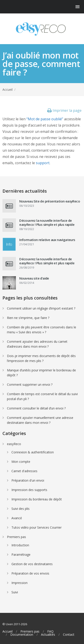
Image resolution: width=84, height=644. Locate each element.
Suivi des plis (20, 509)
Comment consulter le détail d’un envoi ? (36, 408)
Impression (19, 583)
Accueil (8, 89)
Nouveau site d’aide (34, 278)
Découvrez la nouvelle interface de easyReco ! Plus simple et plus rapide (47, 222)
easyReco (14, 444)
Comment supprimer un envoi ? (30, 384)
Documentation (22, 635)
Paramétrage (21, 555)
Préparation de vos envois (30, 573)
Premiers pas (16, 537)
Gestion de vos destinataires (32, 564)
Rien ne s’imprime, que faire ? (28, 318)
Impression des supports (29, 490)
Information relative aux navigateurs (47, 240)
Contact (69, 635)
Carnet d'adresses (24, 471)
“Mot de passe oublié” (45, 119)
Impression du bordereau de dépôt (37, 499)
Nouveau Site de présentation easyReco (50, 201)
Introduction (20, 545)
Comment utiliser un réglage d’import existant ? (41, 308)
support (43, 163)
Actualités (48, 635)
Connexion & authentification (33, 452)
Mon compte (21, 462)
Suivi (15, 592)
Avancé (17, 518)
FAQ (50, 631)
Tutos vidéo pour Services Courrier (37, 527)
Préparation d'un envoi (28, 480)
